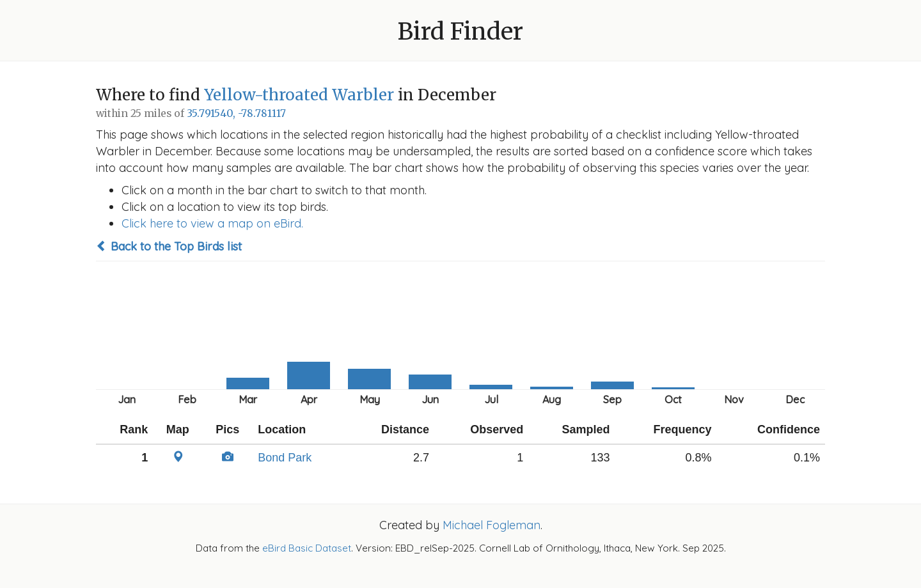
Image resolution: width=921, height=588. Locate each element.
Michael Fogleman (492, 525)
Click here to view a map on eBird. (212, 223)
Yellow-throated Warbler (299, 95)
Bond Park (285, 458)
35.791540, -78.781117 (236, 113)
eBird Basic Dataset (307, 548)
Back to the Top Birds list (169, 246)
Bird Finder (460, 32)
